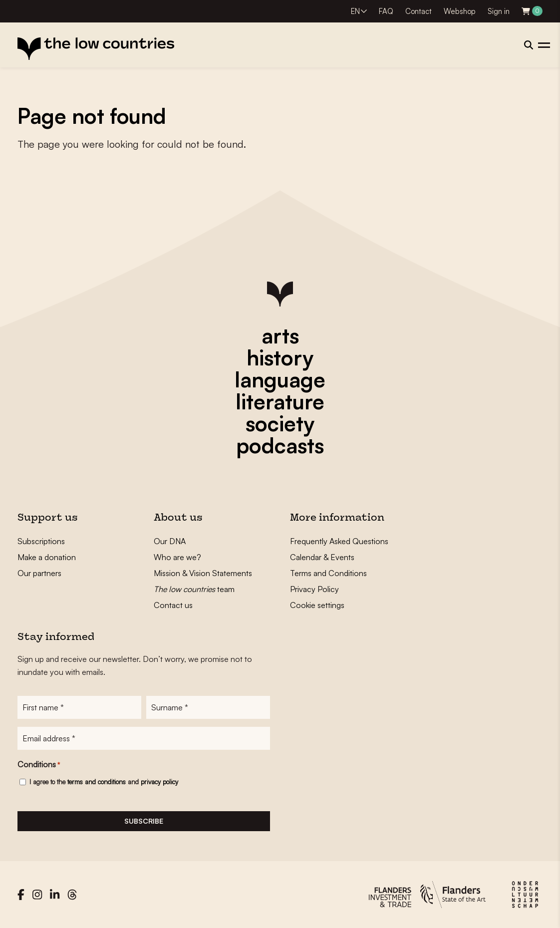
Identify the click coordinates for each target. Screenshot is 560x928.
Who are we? (177, 557)
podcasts (280, 445)
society (280, 423)
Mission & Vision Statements (203, 573)
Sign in (499, 11)
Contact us (173, 605)
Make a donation (47, 557)
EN (355, 11)
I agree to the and (104, 782)
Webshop (460, 11)
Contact (419, 11)
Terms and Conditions (328, 573)
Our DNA (170, 541)
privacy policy (159, 782)
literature (280, 401)
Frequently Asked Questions (339, 541)
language (280, 379)
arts (280, 335)
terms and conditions (97, 782)
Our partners (39, 573)
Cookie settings (317, 605)
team (194, 589)
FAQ (386, 11)
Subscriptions (41, 541)
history (280, 357)
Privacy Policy (314, 589)
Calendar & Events (322, 557)
